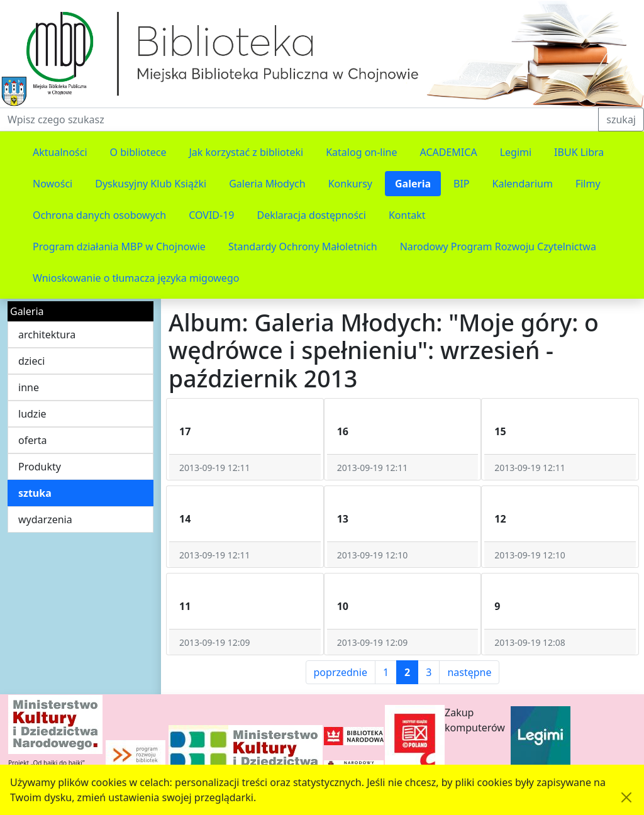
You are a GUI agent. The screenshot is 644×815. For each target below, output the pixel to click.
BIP (462, 184)
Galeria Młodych (267, 184)
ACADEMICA (449, 152)
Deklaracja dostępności (311, 215)
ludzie (32, 414)
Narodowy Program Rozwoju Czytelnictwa (498, 247)
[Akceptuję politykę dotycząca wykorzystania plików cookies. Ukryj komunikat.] (626, 797)
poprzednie (341, 672)
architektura (47, 335)
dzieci (31, 361)
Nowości (53, 184)
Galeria (413, 184)
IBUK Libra (579, 152)
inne (29, 387)
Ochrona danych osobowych (99, 215)
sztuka (35, 493)
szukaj (621, 119)
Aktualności (60, 152)
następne (469, 672)
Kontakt (407, 215)
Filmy (588, 184)
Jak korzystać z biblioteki (246, 152)
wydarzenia (45, 519)
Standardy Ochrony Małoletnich (303, 247)
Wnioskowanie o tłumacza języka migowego (136, 278)
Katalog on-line (361, 152)
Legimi (516, 152)
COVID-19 (211, 215)
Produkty (40, 467)
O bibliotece (138, 152)
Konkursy (350, 184)
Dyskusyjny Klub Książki (151, 184)
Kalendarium (523, 184)
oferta (33, 440)
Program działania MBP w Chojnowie (119, 247)
